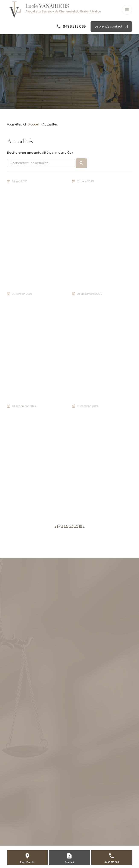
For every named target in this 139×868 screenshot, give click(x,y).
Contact (69, 862)
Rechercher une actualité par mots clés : (40, 152)
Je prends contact (111, 26)
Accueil (34, 124)
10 (80, 526)
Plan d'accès (27, 862)
